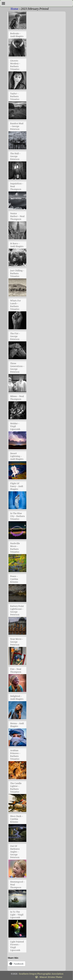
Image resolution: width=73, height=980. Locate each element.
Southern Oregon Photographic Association (41, 974)
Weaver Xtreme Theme (51, 977)
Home (14, 9)
